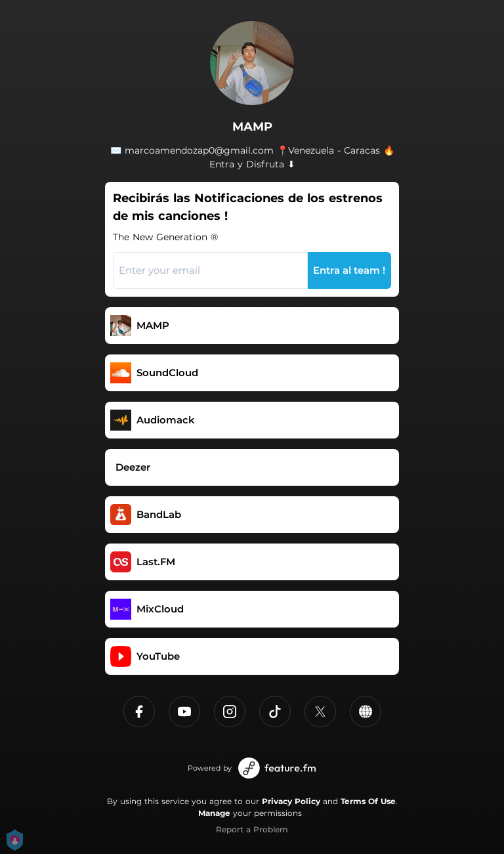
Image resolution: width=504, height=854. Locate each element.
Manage (214, 813)
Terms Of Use (368, 801)
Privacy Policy (291, 801)
